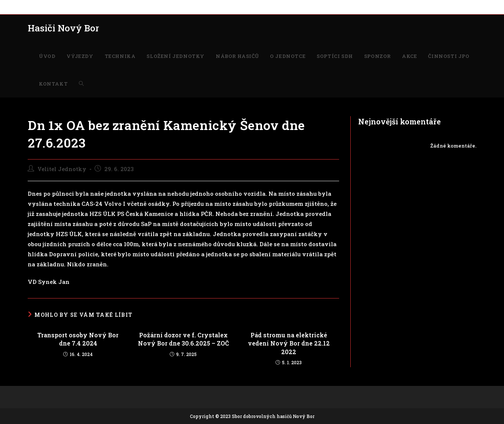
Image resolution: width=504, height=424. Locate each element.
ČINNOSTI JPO (343, 7)
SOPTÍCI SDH (257, 7)
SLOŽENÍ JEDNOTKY (133, 7)
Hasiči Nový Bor (63, 28)
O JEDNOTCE (221, 7)
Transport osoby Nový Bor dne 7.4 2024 (78, 339)
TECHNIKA (89, 7)
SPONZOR (290, 7)
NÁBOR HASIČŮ (181, 7)
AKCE (314, 7)
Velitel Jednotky (62, 169)
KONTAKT (378, 7)
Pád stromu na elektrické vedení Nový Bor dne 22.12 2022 (289, 343)
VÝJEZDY (59, 7)
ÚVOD (35, 7)
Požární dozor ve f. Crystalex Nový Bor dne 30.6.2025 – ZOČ (183, 339)
